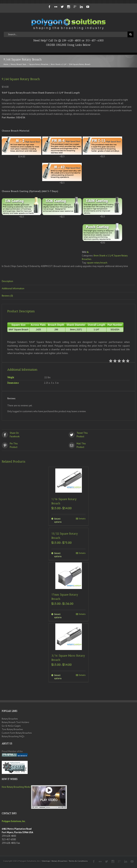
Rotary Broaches (10, 719)
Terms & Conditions (78, 861)
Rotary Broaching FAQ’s (13, 737)
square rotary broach (97, 263)
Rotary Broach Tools (18, 64)
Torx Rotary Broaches (12, 729)
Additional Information (13, 288)
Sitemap (46, 861)
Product (102, 435)
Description (7, 281)
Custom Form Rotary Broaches (17, 733)
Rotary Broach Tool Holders (16, 722)
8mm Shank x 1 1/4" (59, 64)
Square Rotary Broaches (39, 64)
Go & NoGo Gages (11, 726)
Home (6, 64)
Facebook (35, 435)
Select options (58, 520)
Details (82, 519)
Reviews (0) (7, 296)
